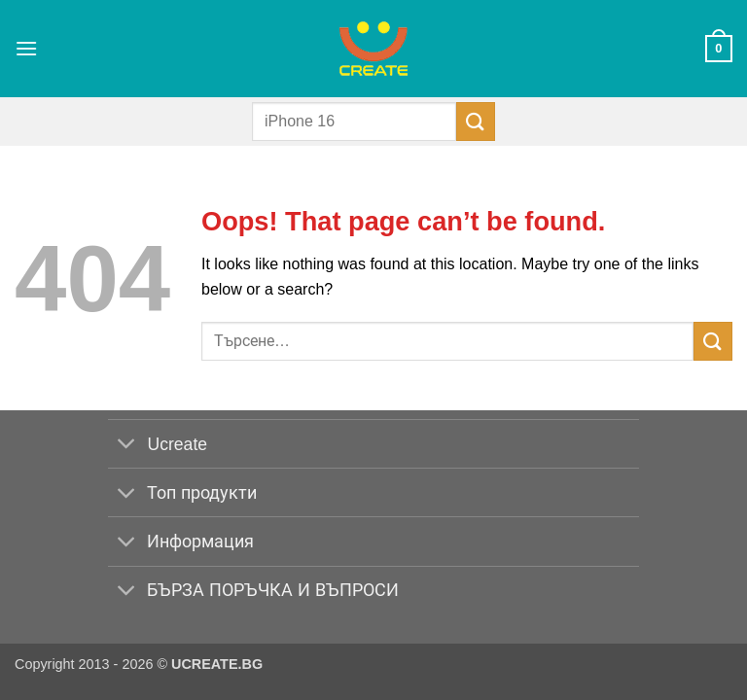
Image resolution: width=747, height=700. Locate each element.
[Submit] (476, 121)
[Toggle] (127, 446)
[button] (26, 48)
